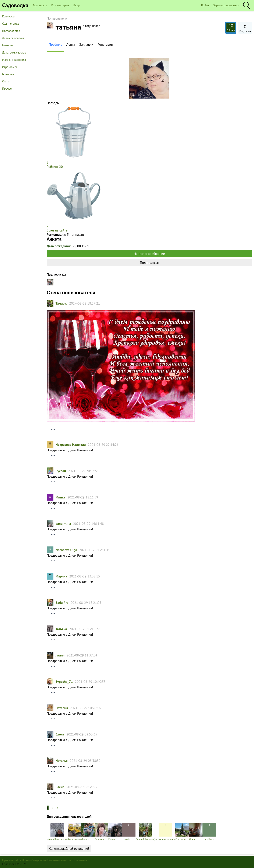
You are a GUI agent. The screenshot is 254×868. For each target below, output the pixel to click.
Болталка (8, 74)
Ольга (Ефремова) (145, 832)
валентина (63, 524)
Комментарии (60, 5)
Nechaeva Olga (66, 550)
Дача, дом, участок (14, 52)
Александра (74, 832)
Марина (61, 576)
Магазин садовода (14, 60)
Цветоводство (11, 31)
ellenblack (209, 832)
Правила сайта (12, 860)
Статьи (6, 81)
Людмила (102, 832)
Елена (60, 734)
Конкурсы (8, 16)
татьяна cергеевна (165, 832)
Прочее (7, 89)
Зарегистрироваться (226, 5)
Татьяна (61, 629)
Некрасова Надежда (71, 445)
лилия (60, 655)
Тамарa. (61, 303)
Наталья (62, 761)
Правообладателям (34, 860)
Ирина (196, 832)
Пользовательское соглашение (67, 860)
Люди (77, 5)
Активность (40, 5)
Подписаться (149, 263)
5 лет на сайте (57, 230)
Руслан (61, 471)
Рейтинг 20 (55, 167)
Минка (60, 497)
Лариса (88, 832)
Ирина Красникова (57, 832)
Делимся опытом (13, 38)
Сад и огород (11, 24)
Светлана (182, 832)
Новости (8, 45)
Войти (205, 5)
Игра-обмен (10, 67)
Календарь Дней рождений (69, 848)
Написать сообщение (149, 254)
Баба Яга (62, 603)
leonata (129, 832)
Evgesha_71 (64, 682)
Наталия (62, 708)
